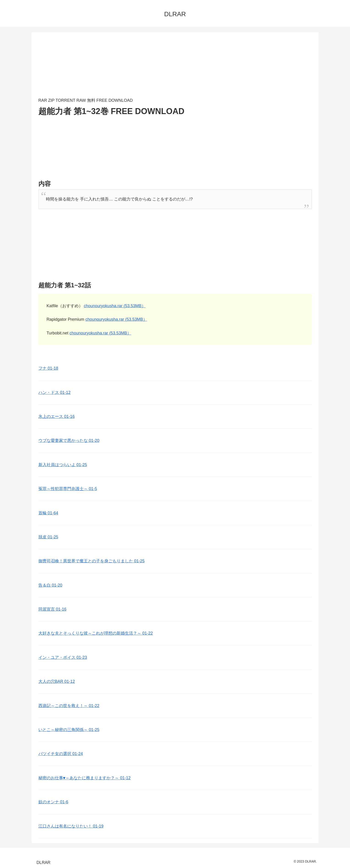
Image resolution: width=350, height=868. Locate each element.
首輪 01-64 (48, 513)
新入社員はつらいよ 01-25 (63, 465)
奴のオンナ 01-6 (53, 802)
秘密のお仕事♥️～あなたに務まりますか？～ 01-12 (85, 778)
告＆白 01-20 (50, 585)
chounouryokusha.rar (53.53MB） (115, 306)
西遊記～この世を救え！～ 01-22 (69, 706)
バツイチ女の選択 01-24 (61, 754)
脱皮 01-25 (48, 537)
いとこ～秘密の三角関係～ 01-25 (69, 730)
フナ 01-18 (48, 368)
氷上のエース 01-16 (57, 417)
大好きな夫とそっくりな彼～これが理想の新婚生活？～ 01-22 (96, 633)
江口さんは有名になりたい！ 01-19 (71, 826)
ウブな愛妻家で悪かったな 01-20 (69, 441)
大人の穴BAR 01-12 (57, 681)
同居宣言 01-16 (52, 609)
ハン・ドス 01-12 (55, 393)
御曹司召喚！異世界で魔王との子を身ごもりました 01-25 (92, 561)
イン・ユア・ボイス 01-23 (63, 657)
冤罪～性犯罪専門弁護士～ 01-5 (68, 489)
